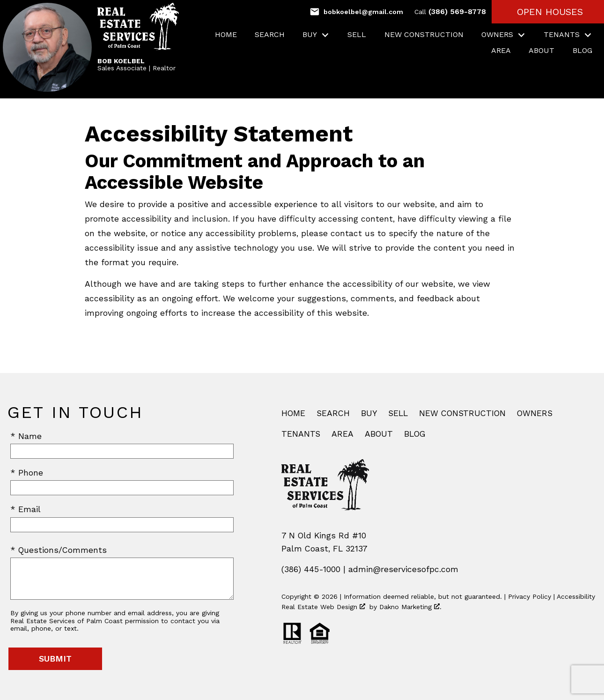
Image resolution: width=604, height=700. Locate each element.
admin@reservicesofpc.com (403, 569)
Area (501, 51)
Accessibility (576, 596)
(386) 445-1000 (311, 569)
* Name (26, 436)
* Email (26, 509)
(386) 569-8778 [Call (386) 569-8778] (450, 11)
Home (226, 35)
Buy (369, 413)
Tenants (301, 434)
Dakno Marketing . (410, 607)
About (541, 51)
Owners (535, 413)
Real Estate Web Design (323, 607)
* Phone (27, 473)
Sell (357, 35)
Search (270, 35)
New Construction (424, 35)
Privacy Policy (530, 596)
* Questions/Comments (59, 550)
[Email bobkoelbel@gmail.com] (356, 12)
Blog (582, 51)
